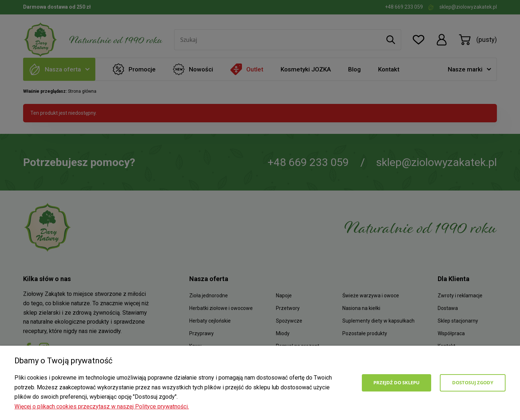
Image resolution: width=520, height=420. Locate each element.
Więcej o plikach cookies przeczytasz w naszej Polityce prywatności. (102, 406)
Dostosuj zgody (473, 382)
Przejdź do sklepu (396, 382)
